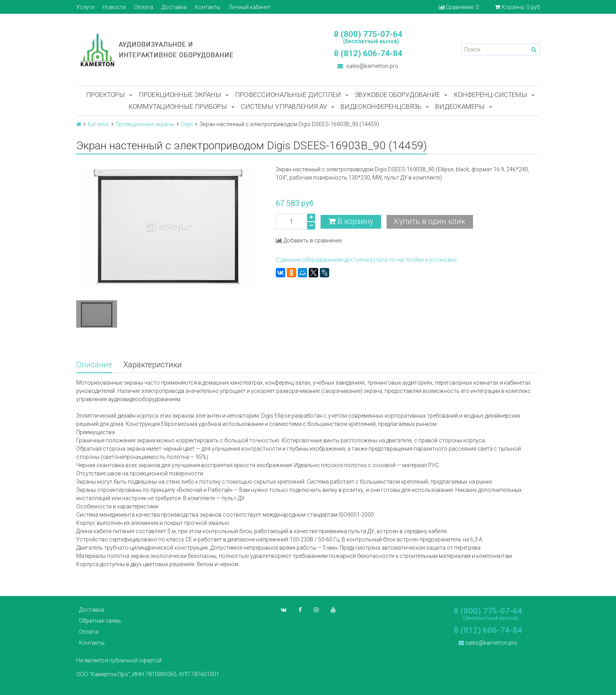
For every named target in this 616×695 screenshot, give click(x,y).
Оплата (144, 7)
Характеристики (153, 365)
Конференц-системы (490, 95)
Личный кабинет (250, 7)
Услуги (85, 7)
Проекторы (105, 95)
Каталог (98, 124)
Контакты (208, 7)
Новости (114, 7)
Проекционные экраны (180, 95)
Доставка (174, 7)
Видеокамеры (460, 106)
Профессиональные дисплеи (288, 95)
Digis (187, 124)
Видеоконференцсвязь (381, 106)
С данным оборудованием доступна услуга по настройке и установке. (367, 260)
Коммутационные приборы (178, 106)
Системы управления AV (284, 106)
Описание (94, 365)
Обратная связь (100, 621)
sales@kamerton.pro (368, 66)
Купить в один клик (430, 221)
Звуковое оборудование (397, 95)
